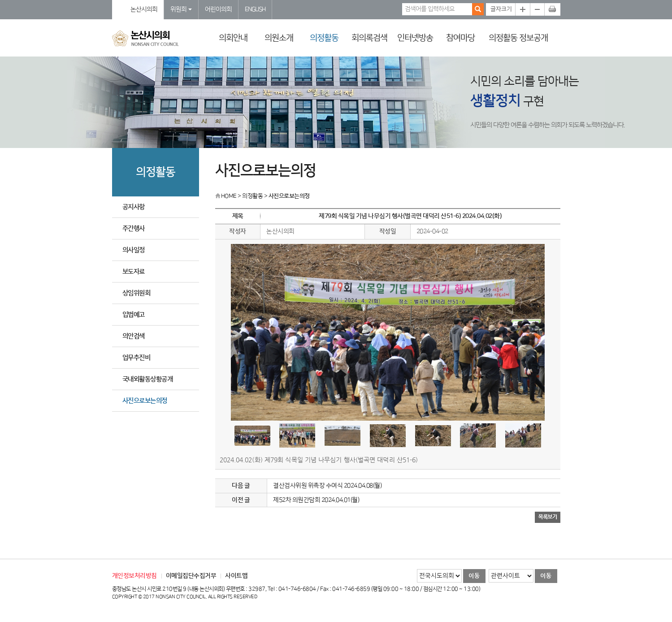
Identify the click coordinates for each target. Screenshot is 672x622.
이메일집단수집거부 (191, 576)
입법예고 (134, 315)
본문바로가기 (0, 0)
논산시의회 (144, 9)
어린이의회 (218, 9)
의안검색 (134, 336)
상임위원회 (137, 293)
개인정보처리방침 (134, 576)
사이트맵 (236, 576)
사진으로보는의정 (145, 401)
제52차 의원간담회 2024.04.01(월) (316, 500)
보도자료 (134, 272)
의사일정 (134, 250)
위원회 (181, 9)
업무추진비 (137, 358)
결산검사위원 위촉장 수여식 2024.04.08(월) (327, 486)
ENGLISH (255, 9)
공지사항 (134, 207)
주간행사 (134, 228)
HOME (226, 196)
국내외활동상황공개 (148, 379)
